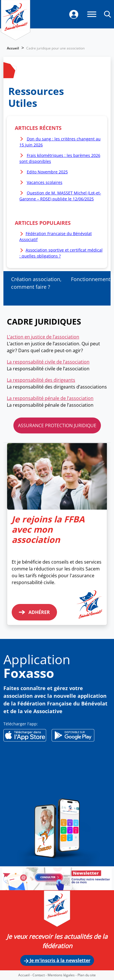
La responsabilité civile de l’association (48, 362)
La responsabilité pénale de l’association (50, 398)
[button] (107, 14)
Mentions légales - (63, 975)
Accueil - (25, 975)
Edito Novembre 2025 (47, 172)
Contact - (40, 975)
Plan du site (87, 975)
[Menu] (92, 14)
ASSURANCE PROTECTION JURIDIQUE (57, 425)
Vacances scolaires (45, 182)
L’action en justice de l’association (43, 337)
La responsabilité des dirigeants (41, 380)
